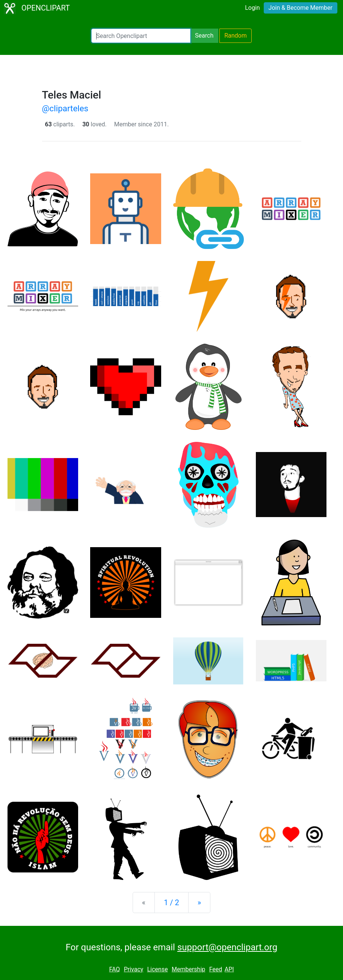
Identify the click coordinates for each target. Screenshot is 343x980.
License (158, 969)
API (229, 969)
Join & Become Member (301, 8)
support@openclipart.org (227, 947)
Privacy (134, 969)
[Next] (199, 903)
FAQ (114, 969)
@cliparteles (65, 108)
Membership (188, 969)
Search (204, 36)
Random (236, 36)
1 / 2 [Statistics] (171, 903)
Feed (216, 969)
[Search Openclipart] (141, 36)
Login (252, 8)
